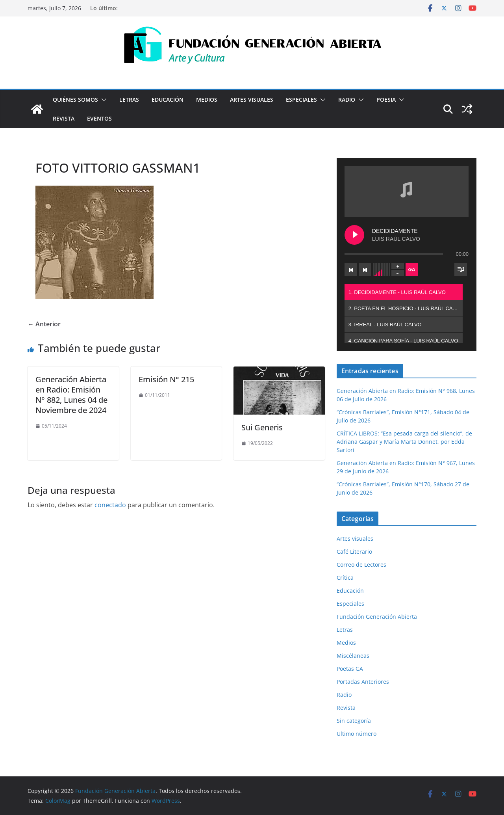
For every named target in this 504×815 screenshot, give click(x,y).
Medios (207, 100)
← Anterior (44, 324)
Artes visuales (252, 100)
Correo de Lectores (361, 565)
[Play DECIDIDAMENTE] (354, 235)
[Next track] (365, 270)
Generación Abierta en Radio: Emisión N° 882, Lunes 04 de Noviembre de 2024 (71, 395)
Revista (64, 118)
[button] (102, 100)
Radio (347, 100)
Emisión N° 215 (166, 379)
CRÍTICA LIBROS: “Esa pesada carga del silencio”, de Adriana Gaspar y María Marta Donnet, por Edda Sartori (404, 442)
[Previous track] (351, 270)
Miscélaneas (353, 656)
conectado (110, 505)
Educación (168, 100)
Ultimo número (357, 734)
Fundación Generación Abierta (377, 617)
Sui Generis (262, 427)
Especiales (301, 100)
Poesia (386, 100)
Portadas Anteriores (363, 682)
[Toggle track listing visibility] (461, 270)
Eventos (99, 118)
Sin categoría (354, 721)
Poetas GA (350, 669)
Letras (129, 100)
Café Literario (354, 552)
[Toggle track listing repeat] (412, 270)
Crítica (345, 578)
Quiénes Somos (75, 100)
